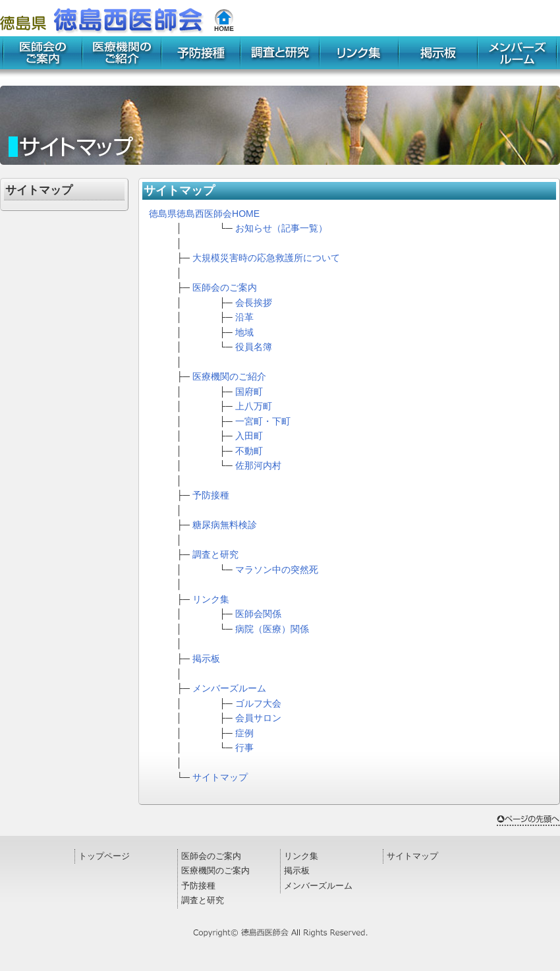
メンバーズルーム (229, 688)
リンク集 (211, 599)
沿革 (244, 317)
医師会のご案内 (225, 287)
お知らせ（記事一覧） (281, 228)
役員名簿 (254, 347)
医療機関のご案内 (215, 871)
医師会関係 (258, 614)
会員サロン (258, 718)
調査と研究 (215, 554)
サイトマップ (220, 777)
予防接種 (211, 495)
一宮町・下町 (263, 421)
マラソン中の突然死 (277, 570)
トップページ (104, 856)
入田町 (249, 436)
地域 (244, 332)
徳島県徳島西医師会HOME (204, 214)
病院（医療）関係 (272, 629)
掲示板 (206, 659)
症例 (244, 733)
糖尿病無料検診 (225, 525)
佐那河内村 (258, 465)
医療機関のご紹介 (229, 376)
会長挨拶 (254, 303)
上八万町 (254, 406)
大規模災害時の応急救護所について (266, 258)
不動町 (249, 451)
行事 (244, 748)
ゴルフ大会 (258, 703)
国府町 (249, 392)
